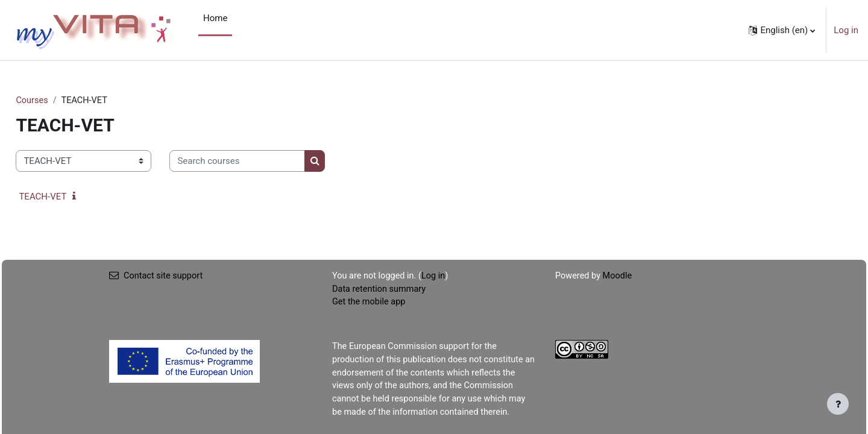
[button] (782, 30)
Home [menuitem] (215, 18)
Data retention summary (381, 290)
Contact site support (157, 277)
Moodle (619, 277)
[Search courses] (264, 162)
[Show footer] (838, 404)
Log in (846, 30)
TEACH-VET (70, 197)
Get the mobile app (370, 304)
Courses (59, 101)
